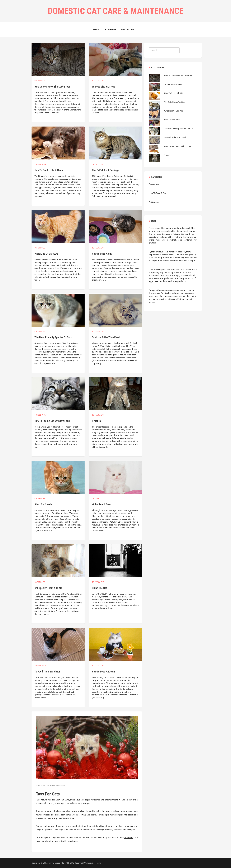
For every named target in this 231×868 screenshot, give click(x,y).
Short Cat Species (44, 504)
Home (96, 29)
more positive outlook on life (167, 299)
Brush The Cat (99, 588)
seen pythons (191, 258)
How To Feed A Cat (102, 254)
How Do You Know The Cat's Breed (52, 87)
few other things (160, 234)
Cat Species (154, 202)
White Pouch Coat (101, 504)
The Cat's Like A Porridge (105, 170)
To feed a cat (98, 81)
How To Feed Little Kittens (49, 170)
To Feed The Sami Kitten (48, 672)
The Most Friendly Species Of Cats (53, 337)
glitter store (128, 838)
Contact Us (128, 29)
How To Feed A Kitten (103, 672)
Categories (110, 29)
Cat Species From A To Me (48, 588)
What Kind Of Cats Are (46, 254)
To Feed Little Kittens (104, 87)
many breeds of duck (178, 272)
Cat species (40, 81)
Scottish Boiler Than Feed (106, 337)
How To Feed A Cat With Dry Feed (52, 421)
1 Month (96, 421)
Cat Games (154, 184)
